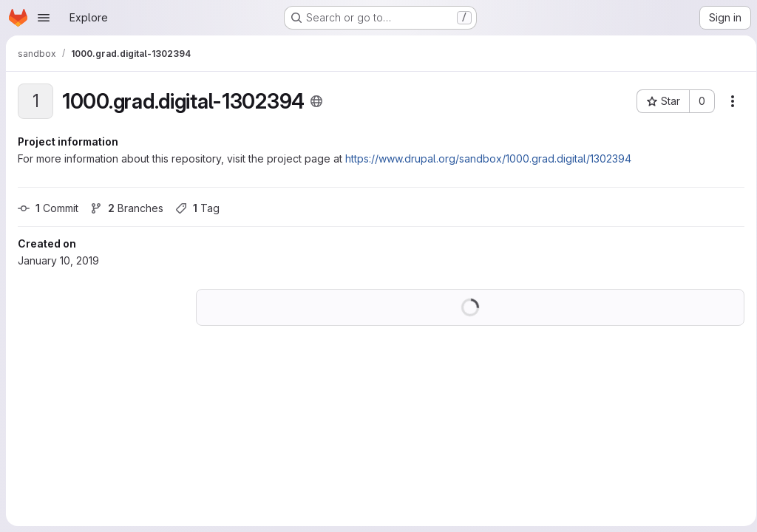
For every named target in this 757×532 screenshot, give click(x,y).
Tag (197, 208)
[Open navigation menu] (44, 18)
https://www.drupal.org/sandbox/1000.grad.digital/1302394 (488, 158)
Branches (127, 208)
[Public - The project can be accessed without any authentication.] (316, 101)
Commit (48, 208)
